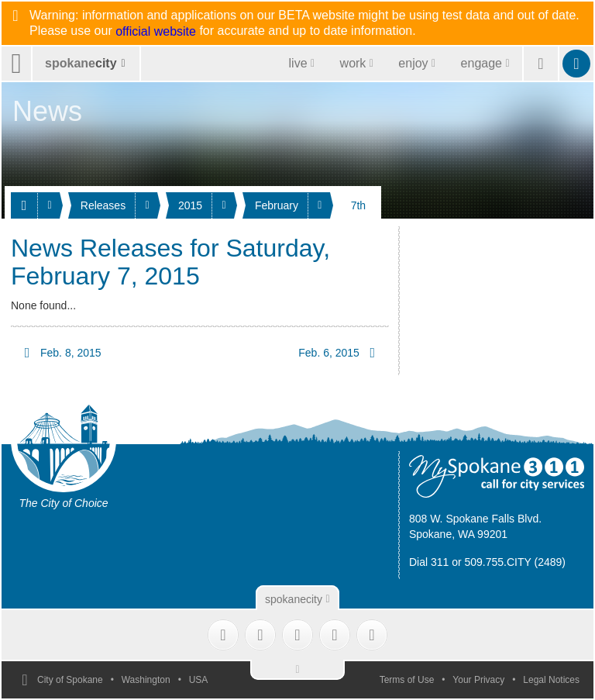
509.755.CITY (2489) (516, 562)
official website (156, 32)
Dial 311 (429, 562)
